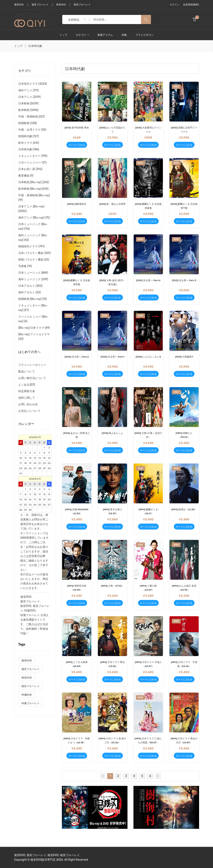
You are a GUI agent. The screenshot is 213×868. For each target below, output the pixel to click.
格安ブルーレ (41, 606)
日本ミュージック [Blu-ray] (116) (33, 226)
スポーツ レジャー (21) (32, 163)
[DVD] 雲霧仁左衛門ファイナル (184, 130)
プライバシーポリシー (32, 365)
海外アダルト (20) (30, 292)
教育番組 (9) (26, 176)
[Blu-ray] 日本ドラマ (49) (34, 328)
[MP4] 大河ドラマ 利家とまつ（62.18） (77, 741)
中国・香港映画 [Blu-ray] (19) (34, 198)
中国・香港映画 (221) (32, 117)
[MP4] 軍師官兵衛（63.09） (77, 588)
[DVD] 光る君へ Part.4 (148, 280)
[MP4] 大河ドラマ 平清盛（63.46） (184, 664)
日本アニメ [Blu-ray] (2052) (31, 209)
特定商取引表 (27, 391)
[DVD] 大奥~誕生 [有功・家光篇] (113, 282)
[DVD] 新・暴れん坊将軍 (113, 204)
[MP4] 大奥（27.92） (112, 586)
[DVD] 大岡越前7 (184, 357)
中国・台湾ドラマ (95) (32, 130)
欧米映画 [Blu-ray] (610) (33, 189)
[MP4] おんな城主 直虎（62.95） (184, 588)
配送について (27, 372)
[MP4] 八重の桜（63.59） (148, 588)
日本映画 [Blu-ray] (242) (34, 182)
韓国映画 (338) (28, 123)
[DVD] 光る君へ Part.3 (184, 280)
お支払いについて (29, 411)
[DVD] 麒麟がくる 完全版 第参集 (148, 206)
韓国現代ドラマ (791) (31, 246)
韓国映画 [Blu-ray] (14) (33, 299)
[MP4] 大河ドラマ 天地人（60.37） (148, 664)
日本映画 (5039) (28, 104)
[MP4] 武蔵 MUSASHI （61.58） (77, 511)
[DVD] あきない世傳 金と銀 (77, 435)
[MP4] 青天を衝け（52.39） (112, 511)
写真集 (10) (25, 266)
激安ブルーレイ (40, 5)
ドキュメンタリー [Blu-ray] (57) (33, 308)
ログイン (175, 5)
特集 (124, 35)
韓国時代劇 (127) (29, 136)
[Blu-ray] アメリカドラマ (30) (34, 337)
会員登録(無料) (191, 5)
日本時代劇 (35, 46)
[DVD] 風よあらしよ (113, 433)
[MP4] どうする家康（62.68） (77, 664)
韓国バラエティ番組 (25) (34, 260)
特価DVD (30, 611)
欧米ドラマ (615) (29, 143)
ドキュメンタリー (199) (33, 156)
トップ (63, 35)
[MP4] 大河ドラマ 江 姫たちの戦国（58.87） (148, 741)
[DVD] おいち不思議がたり (113, 130)
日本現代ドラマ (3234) (33, 84)
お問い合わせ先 (28, 404)
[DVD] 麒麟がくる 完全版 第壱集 (77, 282)
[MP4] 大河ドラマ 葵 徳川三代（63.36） (113, 741)
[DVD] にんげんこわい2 (148, 357)
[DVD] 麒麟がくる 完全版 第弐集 (184, 206)
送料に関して (27, 398)
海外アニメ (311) (29, 90)
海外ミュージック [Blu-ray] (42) (33, 238)
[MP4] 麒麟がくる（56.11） (148, 511)
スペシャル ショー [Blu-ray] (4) (33, 319)
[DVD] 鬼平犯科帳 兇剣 (77, 128)
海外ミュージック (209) (33, 279)
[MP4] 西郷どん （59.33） (184, 435)
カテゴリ (82, 35)
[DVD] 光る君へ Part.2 (77, 357)
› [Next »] (158, 776)
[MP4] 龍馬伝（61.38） (184, 509)
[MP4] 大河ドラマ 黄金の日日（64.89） (184, 741)
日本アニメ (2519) (30, 97)
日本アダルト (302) (30, 286)
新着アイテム (105, 35)
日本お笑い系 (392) (30, 169)
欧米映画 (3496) (28, 110)
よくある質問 (27, 385)
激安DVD (19, 5)
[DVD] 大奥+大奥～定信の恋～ (148, 435)
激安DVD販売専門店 (43, 860)
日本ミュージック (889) (33, 273)
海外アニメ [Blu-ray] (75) (34, 218)
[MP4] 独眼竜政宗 (77, 204)
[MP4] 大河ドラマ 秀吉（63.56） (112, 664)
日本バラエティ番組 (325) (35, 253)
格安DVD (61, 5)
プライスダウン (144, 35)
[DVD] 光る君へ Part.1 (112, 357)
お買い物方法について (32, 378)
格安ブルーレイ (82, 5)
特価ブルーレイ (30, 615)
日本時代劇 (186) (29, 149)
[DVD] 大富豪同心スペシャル (148, 130)
